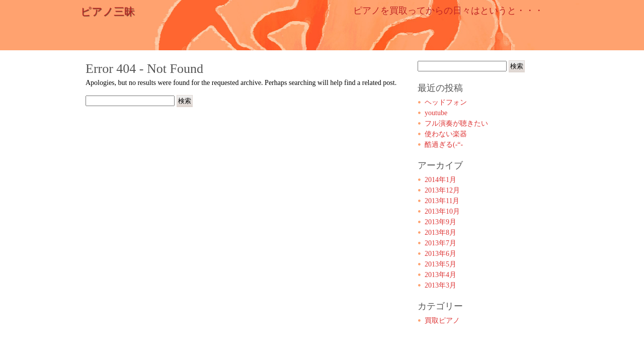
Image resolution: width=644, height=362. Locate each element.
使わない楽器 (446, 134)
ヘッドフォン (446, 102)
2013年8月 (440, 233)
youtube (436, 113)
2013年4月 (440, 275)
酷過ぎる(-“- (444, 145)
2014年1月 (440, 180)
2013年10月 (442, 211)
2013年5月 (440, 264)
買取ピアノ (442, 321)
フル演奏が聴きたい (456, 123)
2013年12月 (442, 190)
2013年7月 (440, 243)
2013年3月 (440, 285)
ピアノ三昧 (108, 12)
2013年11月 (442, 201)
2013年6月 (440, 254)
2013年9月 (440, 222)
